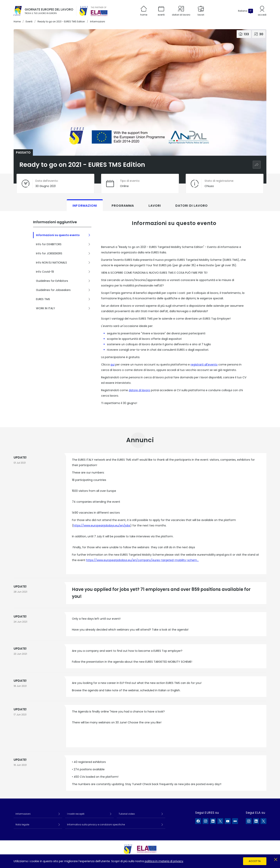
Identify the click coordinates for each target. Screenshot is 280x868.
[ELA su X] (263, 821)
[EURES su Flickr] (235, 821)
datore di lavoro (139, 390)
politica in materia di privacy (164, 861)
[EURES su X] (220, 821)
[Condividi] (257, 165)
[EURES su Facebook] (198, 821)
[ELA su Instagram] (249, 821)
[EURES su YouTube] (228, 821)
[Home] (18, 11)
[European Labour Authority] (99, 13)
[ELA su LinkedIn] (256, 821)
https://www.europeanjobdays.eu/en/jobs (102, 525)
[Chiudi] (276, 859)
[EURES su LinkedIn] (213, 821)
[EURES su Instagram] (206, 821)
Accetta (255, 861)
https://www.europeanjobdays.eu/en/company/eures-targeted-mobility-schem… (142, 560)
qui (112, 365)
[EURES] (84, 11)
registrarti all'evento (204, 365)
